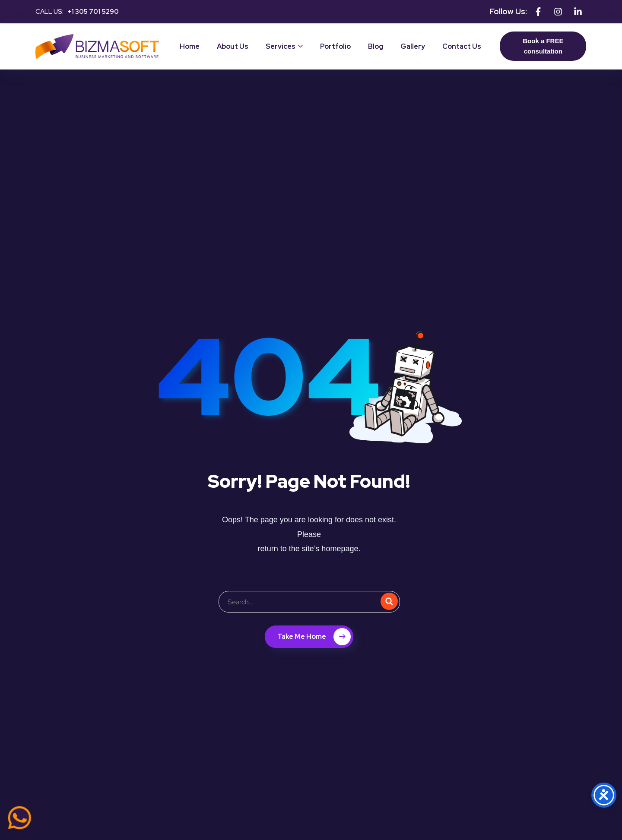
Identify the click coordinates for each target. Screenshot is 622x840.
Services (281, 46)
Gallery (413, 46)
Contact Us (462, 46)
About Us (233, 46)
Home (190, 46)
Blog (376, 46)
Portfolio (335, 46)
